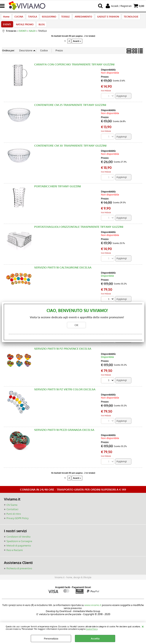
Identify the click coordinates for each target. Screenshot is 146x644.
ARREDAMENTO (82, 17)
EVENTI (7, 26)
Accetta (95, 638)
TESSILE (64, 17)
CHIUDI (143, 626)
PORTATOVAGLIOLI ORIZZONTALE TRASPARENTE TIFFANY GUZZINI (79, 229)
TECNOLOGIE (129, 17)
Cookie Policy (92, 629)
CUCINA (18, 17)
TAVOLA (32, 17)
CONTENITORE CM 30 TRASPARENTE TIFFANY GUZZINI (70, 148)
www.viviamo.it (93, 607)
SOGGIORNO (48, 17)
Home (6, 17)
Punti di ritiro (14, 516)
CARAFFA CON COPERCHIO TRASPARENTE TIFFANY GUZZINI (74, 66)
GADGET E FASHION (106, 17)
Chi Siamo (12, 507)
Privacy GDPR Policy (17, 521)
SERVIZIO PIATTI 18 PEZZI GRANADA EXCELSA (64, 432)
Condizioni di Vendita (18, 539)
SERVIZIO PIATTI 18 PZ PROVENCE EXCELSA (63, 351)
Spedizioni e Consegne (19, 543)
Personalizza (51, 638)
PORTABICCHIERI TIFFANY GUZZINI (58, 188)
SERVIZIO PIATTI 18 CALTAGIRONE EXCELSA (63, 270)
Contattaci (12, 512)
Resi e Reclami (15, 552)
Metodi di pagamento (19, 548)
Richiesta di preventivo (19, 571)
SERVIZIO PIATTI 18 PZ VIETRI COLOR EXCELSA (65, 392)
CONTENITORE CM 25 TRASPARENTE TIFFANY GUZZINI (70, 107)
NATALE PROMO (24, 26)
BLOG (41, 26)
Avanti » (77, 43)
